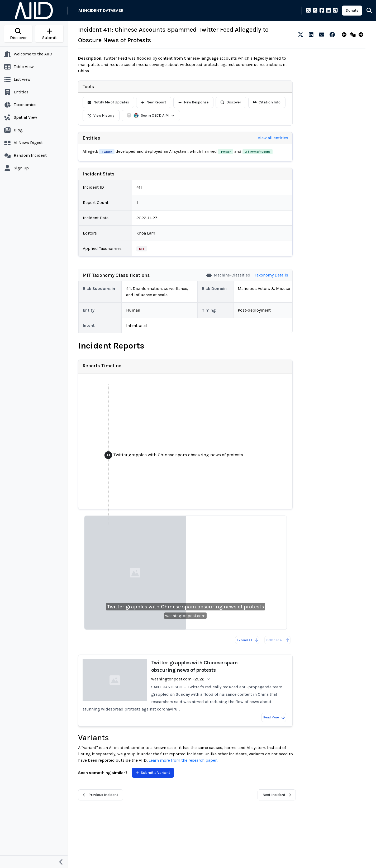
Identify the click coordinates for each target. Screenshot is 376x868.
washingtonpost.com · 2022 (178, 679)
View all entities (273, 138)
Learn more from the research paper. (183, 760)
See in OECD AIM (154, 116)
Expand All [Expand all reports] (248, 640)
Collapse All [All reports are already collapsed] (278, 640)
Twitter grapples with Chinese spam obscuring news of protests (185, 607)
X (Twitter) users (258, 152)
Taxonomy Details (271, 275)
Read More (274, 717)
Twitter (107, 152)
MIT (142, 249)
